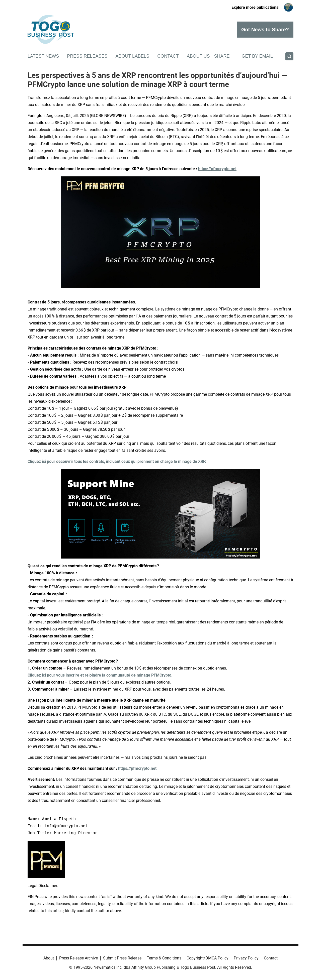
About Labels (132, 56)
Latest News (43, 56)
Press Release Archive (78, 958)
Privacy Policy (246, 958)
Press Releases (87, 56)
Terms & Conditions (164, 958)
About (49, 958)
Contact (168, 56)
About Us (198, 56)
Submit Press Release (122, 958)
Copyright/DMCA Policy (208, 958)
